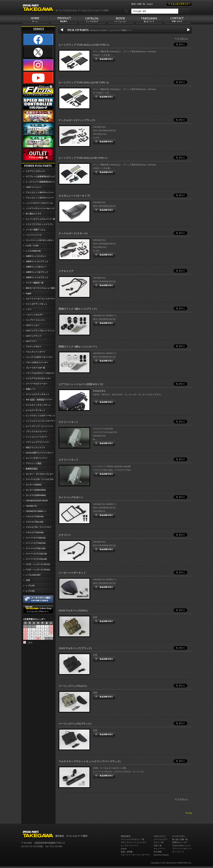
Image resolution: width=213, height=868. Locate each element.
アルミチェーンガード (35, 352)
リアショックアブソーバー (37, 442)
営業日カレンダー (180, 842)
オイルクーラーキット (35, 410)
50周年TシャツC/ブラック (37, 262)
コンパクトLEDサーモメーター (39, 357)
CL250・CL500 (32, 246)
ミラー (29, 309)
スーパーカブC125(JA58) (36, 554)
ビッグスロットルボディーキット (40, 416)
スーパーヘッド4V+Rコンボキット (38, 241)
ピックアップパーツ (130, 846)
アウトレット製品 (34, 463)
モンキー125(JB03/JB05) (36, 490)
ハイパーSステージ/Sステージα (39, 203)
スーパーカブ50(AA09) (35, 548)
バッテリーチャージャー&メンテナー (38, 209)
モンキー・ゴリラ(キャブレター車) (37, 475)
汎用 (28, 580)
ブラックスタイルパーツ (36, 432)
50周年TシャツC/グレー (36, 256)
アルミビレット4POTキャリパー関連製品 (38, 193)
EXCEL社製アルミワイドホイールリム (37, 453)
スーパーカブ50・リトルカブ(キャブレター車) (37, 480)
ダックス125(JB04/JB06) (36, 495)
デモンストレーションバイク (134, 842)
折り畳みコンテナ (34, 214)
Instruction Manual (161, 855)
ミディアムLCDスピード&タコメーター (38, 374)
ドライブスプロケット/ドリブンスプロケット (37, 225)
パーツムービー (161, 839)
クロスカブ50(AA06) (34, 522)
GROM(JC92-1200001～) (36, 511)
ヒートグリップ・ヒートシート (39, 426)
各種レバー (31, 389)
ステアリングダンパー (35, 171)
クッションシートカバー (36, 437)
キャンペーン (160, 849)
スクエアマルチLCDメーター (38, 378)
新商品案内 (126, 836)
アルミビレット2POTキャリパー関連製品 (38, 198)
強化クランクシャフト (35, 447)
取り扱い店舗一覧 (180, 839)
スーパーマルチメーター (36, 384)
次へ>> (185, 38)
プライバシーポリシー (182, 849)
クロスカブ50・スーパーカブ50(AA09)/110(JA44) (36, 528)
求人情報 (158, 852)
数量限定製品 (32, 469)
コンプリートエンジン (35, 320)
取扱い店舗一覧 (138, 4)
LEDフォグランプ (33, 336)
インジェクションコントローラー (40, 421)
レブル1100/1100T (33, 575)
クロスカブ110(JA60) (35, 532)
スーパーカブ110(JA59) (35, 543)
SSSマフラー (31, 341)
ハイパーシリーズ (34, 235)
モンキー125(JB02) (34, 485)
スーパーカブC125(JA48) (36, 559)
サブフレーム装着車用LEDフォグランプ (38, 177)
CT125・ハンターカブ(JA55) (38, 564)
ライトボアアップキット (36, 304)
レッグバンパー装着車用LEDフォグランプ (38, 183)
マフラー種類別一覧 (35, 283)
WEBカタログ (160, 836)
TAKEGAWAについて (181, 846)
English (150, 4)
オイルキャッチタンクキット (38, 405)
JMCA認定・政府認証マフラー (39, 400)
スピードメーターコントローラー (40, 299)
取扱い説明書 (127, 852)
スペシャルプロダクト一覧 (133, 839)
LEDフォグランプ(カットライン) (40, 331)
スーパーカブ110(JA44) (35, 538)
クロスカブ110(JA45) (35, 517)
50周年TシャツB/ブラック (37, 272)
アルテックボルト (34, 347)
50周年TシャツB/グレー (36, 267)
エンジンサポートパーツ (36, 458)
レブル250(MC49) (33, 251)
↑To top (188, 813)
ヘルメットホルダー (35, 315)
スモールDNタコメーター (37, 362)
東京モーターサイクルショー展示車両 (38, 289)
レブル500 (30, 591)
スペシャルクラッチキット (37, 394)
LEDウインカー (32, 325)
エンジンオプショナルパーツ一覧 (40, 219)
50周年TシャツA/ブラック (37, 277)
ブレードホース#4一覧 (35, 368)
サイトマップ (178, 852)
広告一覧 (158, 846)
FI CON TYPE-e (179, 836)
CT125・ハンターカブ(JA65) (38, 570)
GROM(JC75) (31, 506)
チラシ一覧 (159, 842)
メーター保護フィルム (35, 230)
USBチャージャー (33, 187)
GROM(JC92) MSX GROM (37, 501)
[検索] (155, 11)
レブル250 (30, 586)
